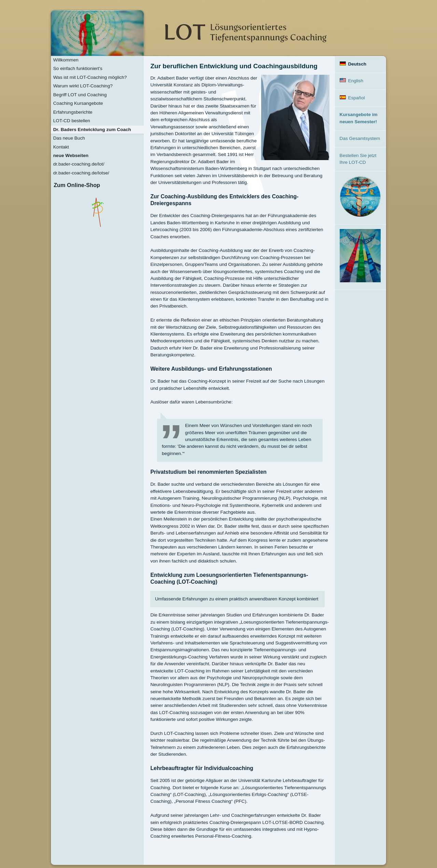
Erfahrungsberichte (73, 112)
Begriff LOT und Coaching (80, 95)
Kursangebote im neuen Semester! (359, 118)
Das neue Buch (69, 138)
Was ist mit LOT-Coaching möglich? (90, 77)
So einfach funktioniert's (78, 68)
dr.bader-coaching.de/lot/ (79, 164)
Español (352, 98)
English (351, 81)
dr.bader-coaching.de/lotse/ (81, 173)
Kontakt (61, 147)
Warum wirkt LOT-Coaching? (83, 86)
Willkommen (66, 60)
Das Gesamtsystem (360, 138)
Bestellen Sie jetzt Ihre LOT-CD (358, 159)
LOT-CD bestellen (72, 121)
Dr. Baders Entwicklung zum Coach (92, 130)
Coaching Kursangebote (78, 103)
